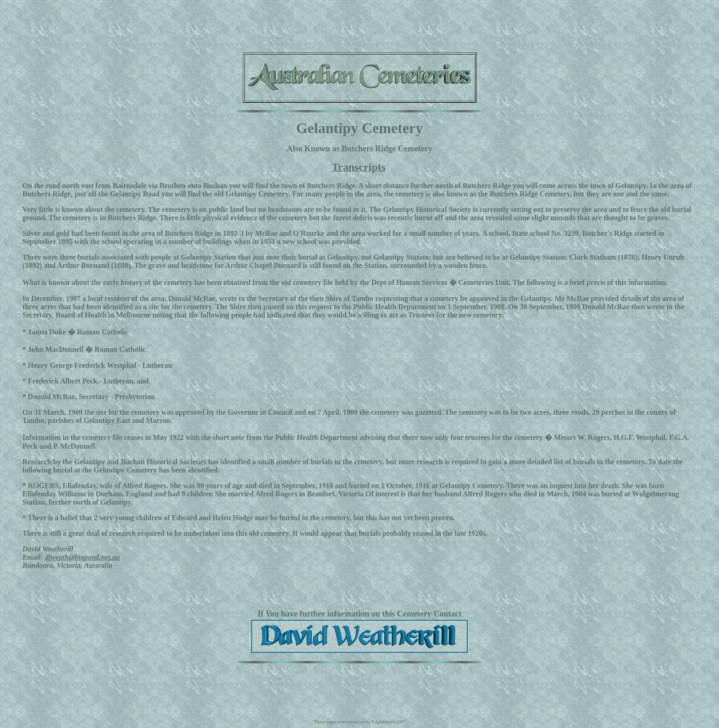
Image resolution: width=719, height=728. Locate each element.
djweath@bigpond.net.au (83, 557)
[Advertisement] (359, 24)
